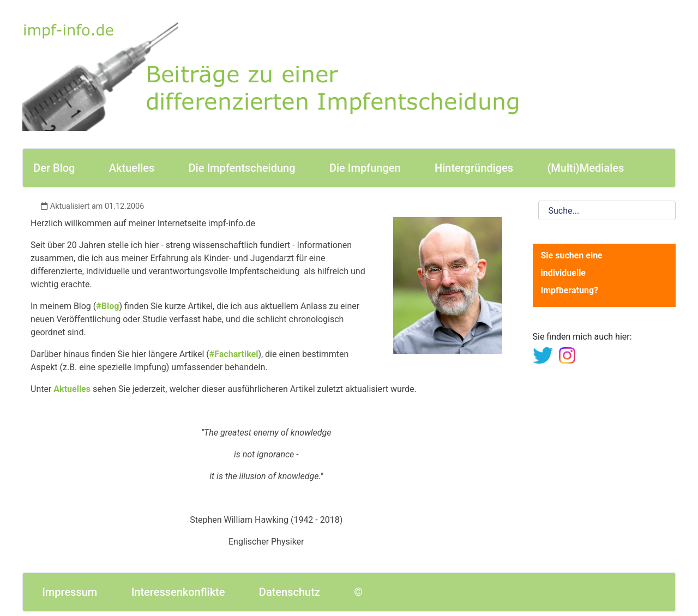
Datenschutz (290, 592)
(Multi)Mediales (585, 168)
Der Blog (54, 168)
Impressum (70, 592)
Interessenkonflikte (178, 592)
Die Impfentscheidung (242, 168)
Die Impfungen (365, 168)
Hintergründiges (474, 168)
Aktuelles (132, 168)
